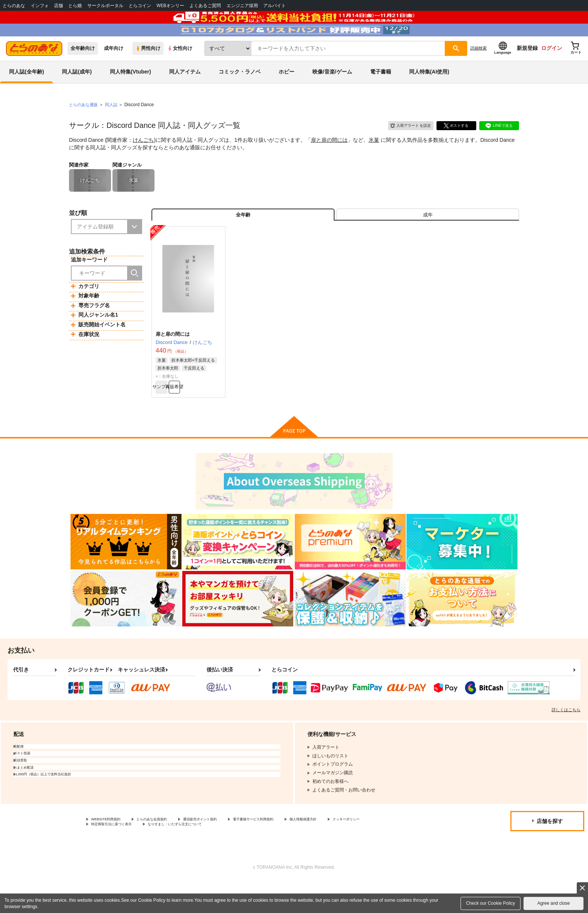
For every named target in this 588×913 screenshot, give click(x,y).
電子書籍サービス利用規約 (290, 850)
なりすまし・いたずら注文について (249, 856)
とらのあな (14, 5)
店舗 (58, 5)
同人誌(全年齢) (26, 92)
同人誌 (114, 124)
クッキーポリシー (109, 856)
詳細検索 (478, 68)
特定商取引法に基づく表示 (170, 856)
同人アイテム (185, 92)
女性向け (180, 68)
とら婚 (75, 5)
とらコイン (140, 5)
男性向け (148, 68)
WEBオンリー (170, 5)
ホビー (286, 92)
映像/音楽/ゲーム (332, 92)
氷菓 (374, 160)
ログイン (552, 68)
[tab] (428, 238)
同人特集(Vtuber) (130, 92)
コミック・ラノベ (240, 92)
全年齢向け (83, 68)
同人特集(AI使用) (429, 92)
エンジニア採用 (242, 5)
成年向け (114, 68)
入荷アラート (405, 144)
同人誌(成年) (77, 92)
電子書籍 (381, 92)
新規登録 (527, 68)
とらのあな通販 (85, 124)
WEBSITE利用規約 (110, 850)
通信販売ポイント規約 (225, 850)
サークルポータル (105, 5)
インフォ (40, 5)
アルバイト (274, 5)
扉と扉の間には (329, 160)
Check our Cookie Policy (491, 903)
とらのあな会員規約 (166, 850)
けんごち (143, 160)
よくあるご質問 (205, 5)
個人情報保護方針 (351, 850)
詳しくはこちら (566, 739)
